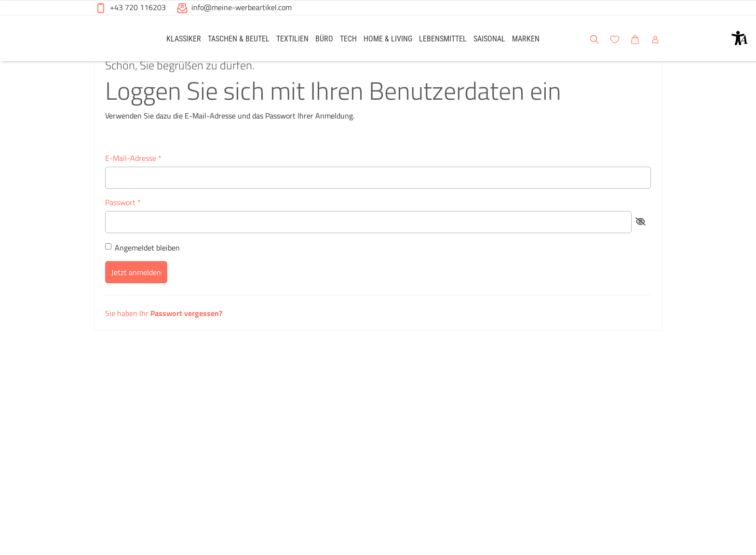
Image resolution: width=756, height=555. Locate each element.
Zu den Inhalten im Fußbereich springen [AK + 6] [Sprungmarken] (0, 0)
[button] (740, 38)
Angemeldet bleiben (142, 273)
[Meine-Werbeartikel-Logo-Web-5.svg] (118, 40)
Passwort (123, 227)
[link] (184, 38)
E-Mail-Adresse (133, 183)
